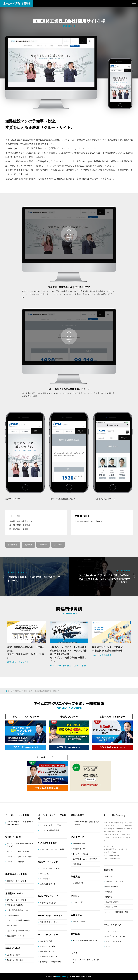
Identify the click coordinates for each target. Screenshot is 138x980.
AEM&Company (62, 977)
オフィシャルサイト (113, 942)
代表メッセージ (112, 887)
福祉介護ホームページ (16, 936)
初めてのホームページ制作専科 (85, 859)
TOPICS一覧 (78, 902)
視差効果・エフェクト (49, 957)
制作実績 (75, 877)
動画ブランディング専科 (115, 936)
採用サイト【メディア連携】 (18, 852)
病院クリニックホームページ (18, 931)
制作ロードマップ (80, 844)
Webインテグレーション (50, 916)
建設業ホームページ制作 (17, 900)
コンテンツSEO (46, 879)
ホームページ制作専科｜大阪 (117, 912)
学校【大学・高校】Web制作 (18, 920)
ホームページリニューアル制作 (52, 817)
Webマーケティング (48, 862)
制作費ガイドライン (81, 849)
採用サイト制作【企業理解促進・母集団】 (20, 845)
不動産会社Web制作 (15, 905)
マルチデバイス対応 (48, 946)
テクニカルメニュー (48, 935)
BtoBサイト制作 (13, 955)
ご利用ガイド (77, 837)
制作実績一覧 (78, 883)
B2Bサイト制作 (13, 948)
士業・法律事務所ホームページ (19, 910)
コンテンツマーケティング (50, 868)
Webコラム (76, 915)
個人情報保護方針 (112, 902)
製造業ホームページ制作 (17, 881)
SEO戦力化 (44, 874)
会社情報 (109, 876)
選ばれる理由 (77, 815)
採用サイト (13, 545)
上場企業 (43, 545)
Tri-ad (108, 947)
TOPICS (75, 896)
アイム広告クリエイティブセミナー (86, 961)
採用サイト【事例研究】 (17, 862)
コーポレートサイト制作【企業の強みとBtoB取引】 (20, 823)
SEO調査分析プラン (48, 884)
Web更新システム (47, 951)
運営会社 (108, 870)
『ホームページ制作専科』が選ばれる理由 (86, 823)
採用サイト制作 (13, 837)
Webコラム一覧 (79, 921)
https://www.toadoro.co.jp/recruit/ (89, 521)
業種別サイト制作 (14, 893)
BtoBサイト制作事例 (15, 960)
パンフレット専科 (112, 931)
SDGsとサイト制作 (48, 843)
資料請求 (75, 934)
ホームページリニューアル (50, 825)
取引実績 (109, 892)
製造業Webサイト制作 (16, 874)
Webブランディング (48, 896)
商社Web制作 (12, 926)
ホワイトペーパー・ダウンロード (86, 941)
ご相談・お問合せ (112, 907)
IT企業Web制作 (13, 915)
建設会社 (28, 545)
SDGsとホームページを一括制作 (53, 849)
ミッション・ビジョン (114, 882)
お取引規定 (77, 864)
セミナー (75, 953)
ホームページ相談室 (81, 854)
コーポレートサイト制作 (17, 815)
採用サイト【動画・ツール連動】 (20, 857)
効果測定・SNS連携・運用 (50, 962)
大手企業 (58, 545)
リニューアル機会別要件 (49, 830)
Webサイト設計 (46, 941)
